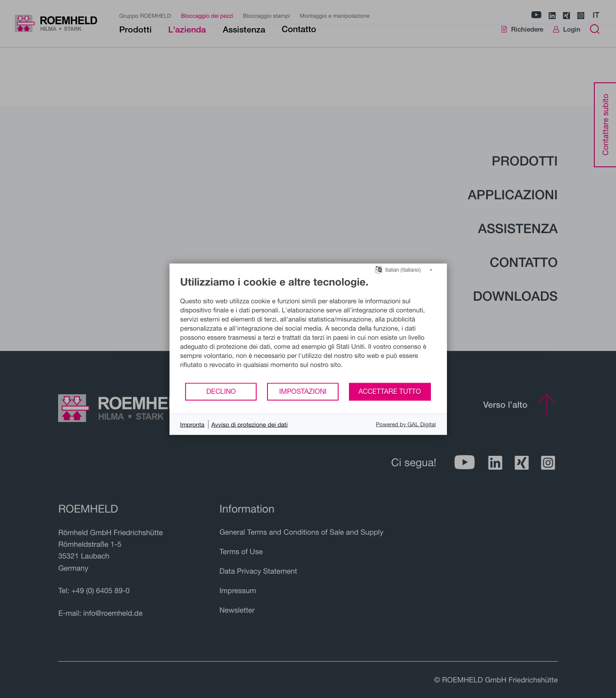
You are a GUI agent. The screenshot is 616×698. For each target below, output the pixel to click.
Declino (221, 391)
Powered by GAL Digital (406, 424)
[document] (308, 328)
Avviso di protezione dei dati (250, 424)
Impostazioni (303, 391)
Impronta (192, 424)
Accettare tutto (390, 391)
